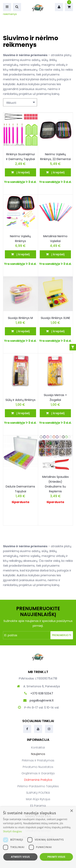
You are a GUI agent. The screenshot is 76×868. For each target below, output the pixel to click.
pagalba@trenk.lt (42, 700)
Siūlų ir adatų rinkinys (20, 400)
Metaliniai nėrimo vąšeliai (55, 239)
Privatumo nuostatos (38, 767)
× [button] (71, 811)
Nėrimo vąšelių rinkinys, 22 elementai (55, 157)
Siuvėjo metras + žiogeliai (55, 397)
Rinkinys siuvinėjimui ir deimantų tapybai (20, 157)
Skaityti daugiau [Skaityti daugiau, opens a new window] (12, 831)
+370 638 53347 (42, 693)
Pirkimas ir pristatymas (38, 760)
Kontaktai (38, 747)
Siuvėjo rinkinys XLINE (55, 318)
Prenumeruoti (62, 635)
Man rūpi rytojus (38, 799)
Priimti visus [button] (56, 857)
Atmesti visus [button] (20, 857)
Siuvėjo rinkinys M (20, 318)
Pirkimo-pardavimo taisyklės (38, 786)
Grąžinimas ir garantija (38, 773)
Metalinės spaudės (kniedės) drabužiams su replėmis (55, 484)
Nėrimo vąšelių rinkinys (20, 239)
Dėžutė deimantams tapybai (20, 489)
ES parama (38, 806)
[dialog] (38, 837)
